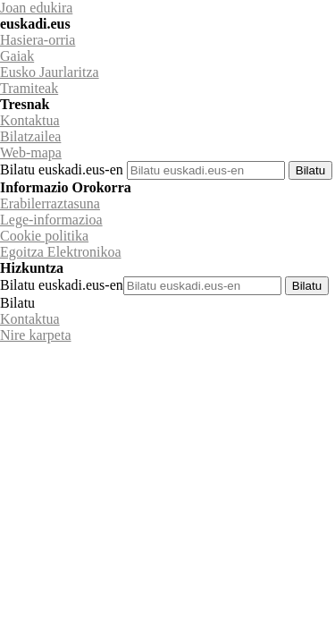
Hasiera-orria (38, 40)
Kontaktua (30, 120)
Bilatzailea (30, 136)
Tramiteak (29, 88)
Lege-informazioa (51, 220)
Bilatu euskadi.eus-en (62, 169)
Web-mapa (31, 153)
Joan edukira (36, 8)
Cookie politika (44, 236)
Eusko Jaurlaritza (50, 72)
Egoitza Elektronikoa (61, 252)
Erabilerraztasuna (50, 203)
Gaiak (17, 56)
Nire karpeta (36, 335)
